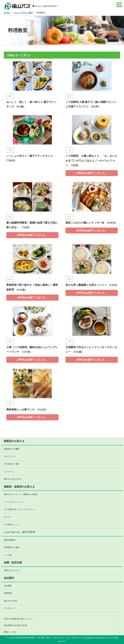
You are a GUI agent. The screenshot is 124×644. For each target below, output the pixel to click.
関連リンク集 (10, 632)
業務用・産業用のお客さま (19, 487)
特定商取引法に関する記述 (15, 625)
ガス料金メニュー (12, 525)
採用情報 (8, 593)
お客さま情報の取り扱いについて (18, 619)
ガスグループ (10, 608)
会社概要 (8, 586)
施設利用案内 (10, 540)
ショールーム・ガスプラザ (19, 532)
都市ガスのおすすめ (13, 479)
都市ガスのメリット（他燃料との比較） (21, 494)
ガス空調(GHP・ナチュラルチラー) (19, 509)
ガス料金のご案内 (12, 464)
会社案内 (9, 578)
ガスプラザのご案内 (23, 13)
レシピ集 (8, 555)
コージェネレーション (14, 502)
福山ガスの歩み (11, 601)
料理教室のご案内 (12, 547)
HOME (7, 13)
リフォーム (9, 472)
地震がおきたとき (12, 570)
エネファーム (10, 456)
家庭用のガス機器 (12, 449)
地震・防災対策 (13, 563)
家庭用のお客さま (14, 441)
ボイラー (8, 517)
